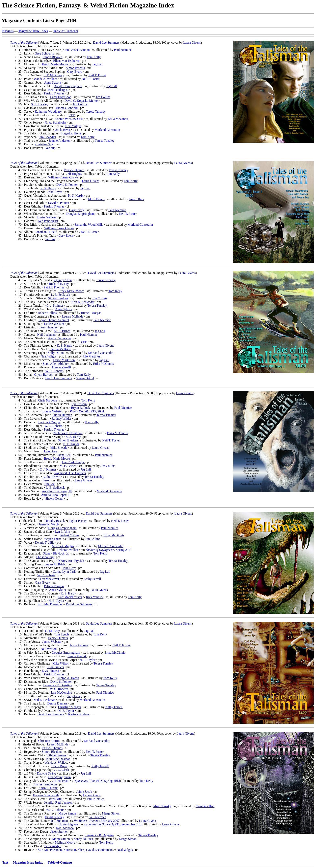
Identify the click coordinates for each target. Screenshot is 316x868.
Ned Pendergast (58, 90)
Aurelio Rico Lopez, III (57, 491)
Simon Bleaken (52, 57)
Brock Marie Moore (55, 64)
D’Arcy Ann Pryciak (71, 561)
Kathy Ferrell (92, 579)
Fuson (46, 480)
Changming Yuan (60, 777)
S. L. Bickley (40, 104)
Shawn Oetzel (85, 378)
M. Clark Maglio (63, 546)
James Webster (52, 642)
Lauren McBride (73, 316)
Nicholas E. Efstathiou (68, 433)
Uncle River (62, 130)
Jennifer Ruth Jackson (58, 802)
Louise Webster (47, 217)
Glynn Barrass (43, 375)
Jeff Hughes (74, 174)
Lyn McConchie (61, 692)
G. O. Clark (61, 770)
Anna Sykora (53, 82)
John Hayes (55, 192)
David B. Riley (54, 817)
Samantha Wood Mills (89, 225)
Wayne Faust (52, 539)
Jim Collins (103, 97)
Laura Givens (192, 42)
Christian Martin (49, 741)
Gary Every (75, 72)
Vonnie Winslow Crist (69, 119)
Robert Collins (47, 313)
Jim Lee (49, 484)
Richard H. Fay (59, 284)
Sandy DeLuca (84, 839)
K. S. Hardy (48, 188)
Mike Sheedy (59, 448)
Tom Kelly (94, 57)
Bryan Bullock (80, 408)
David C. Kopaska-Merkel (81, 101)
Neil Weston (49, 649)
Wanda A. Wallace (46, 79)
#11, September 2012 (113, 824)
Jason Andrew (79, 645)
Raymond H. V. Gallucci (70, 473)
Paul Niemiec (123, 50)
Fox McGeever (50, 579)
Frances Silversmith (46, 795)
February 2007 (97, 821)
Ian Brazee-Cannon (77, 50)
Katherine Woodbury (48, 112)
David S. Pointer (67, 185)
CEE (72, 115)
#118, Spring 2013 (97, 781)
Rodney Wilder (62, 419)
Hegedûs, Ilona (71, 133)
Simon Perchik (75, 68)
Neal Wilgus (73, 126)
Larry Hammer (48, 327)
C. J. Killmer (55, 306)
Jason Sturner (59, 832)
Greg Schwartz (44, 53)
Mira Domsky (162, 806)
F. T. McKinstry (54, 75)
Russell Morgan (91, 313)
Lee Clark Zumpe (49, 422)
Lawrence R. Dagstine (58, 685)
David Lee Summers (106, 42)
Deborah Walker (68, 550)
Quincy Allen (63, 280)
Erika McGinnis (118, 119)
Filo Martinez (91, 356)
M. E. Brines (96, 199)
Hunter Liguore (68, 824)
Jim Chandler (48, 137)
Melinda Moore (65, 842)
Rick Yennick (95, 597)
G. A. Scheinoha (56, 122)
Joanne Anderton (60, 141)
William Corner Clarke (63, 177)
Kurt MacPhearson (70, 597)
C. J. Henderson (59, 781)
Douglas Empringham (68, 86)
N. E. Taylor (71, 444)
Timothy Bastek (54, 521)
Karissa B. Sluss (79, 714)
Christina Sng (44, 144)
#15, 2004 (87, 411)
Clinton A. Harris (68, 678)
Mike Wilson (61, 663)
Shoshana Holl (205, 806)
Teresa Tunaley (96, 112)
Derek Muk (55, 799)
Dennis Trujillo (45, 542)
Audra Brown (51, 477)
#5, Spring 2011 (109, 550)
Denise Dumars (58, 638)
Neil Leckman (46, 335)
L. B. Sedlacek (60, 295)
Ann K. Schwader (83, 302)
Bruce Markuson (64, 360)
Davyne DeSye (47, 773)
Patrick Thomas (54, 93)
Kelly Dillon (55, 353)
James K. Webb (49, 524)
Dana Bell (64, 455)
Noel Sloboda (65, 828)
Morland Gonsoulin (107, 130)
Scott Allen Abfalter (56, 364)
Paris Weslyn (53, 846)
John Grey (50, 451)
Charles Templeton (45, 784)
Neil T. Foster (97, 75)
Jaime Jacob (84, 792)
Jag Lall (97, 64)
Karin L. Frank (48, 788)
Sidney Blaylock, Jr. (56, 553)
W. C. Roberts (54, 371)
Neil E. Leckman (44, 700)
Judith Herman (63, 415)
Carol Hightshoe (61, 97)
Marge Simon (67, 813)
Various (50, 148)
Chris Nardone (48, 400)
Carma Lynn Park (64, 572)
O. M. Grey (52, 631)
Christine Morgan (70, 707)
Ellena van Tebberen (66, 61)
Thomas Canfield (67, 108)
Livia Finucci (55, 667)
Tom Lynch (61, 634)
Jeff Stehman (59, 821)
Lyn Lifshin (79, 404)
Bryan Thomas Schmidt (54, 320)
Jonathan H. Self (46, 232)
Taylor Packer (78, 521)
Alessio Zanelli (61, 367)
